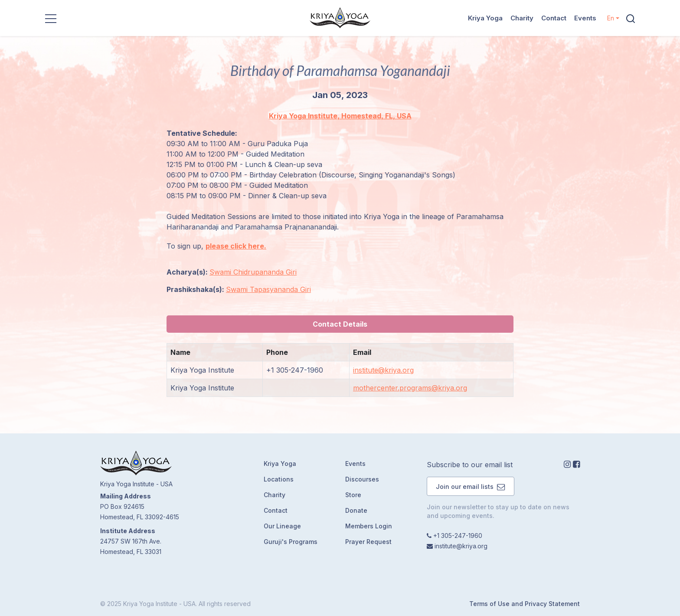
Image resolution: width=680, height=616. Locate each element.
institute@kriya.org (383, 370)
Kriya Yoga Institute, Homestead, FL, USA (340, 116)
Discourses (362, 479)
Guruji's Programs (291, 542)
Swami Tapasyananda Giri (268, 289)
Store (353, 495)
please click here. (236, 246)
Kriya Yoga (485, 18)
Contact (554, 18)
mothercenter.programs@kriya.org (410, 388)
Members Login (369, 526)
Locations (279, 479)
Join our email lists (471, 487)
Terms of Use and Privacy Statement (525, 604)
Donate (356, 510)
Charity (522, 18)
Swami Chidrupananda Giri (253, 272)
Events (585, 18)
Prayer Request (368, 542)
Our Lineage (282, 526)
